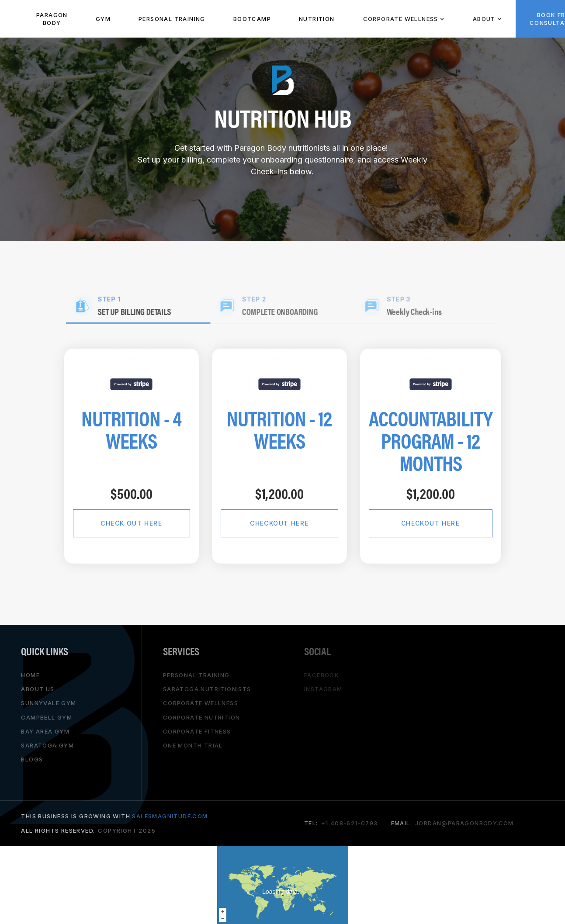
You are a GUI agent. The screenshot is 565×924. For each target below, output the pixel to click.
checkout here (279, 523)
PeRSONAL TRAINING (172, 19)
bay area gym (45, 731)
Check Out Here (131, 523)
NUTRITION (317, 19)
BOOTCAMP (252, 19)
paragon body (52, 19)
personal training (196, 675)
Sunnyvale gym (49, 703)
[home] (11, 19)
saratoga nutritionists (207, 689)
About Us (38, 689)
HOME (30, 675)
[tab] (140, 306)
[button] (404, 19)
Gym (103, 19)
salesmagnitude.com (170, 816)
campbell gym (47, 717)
